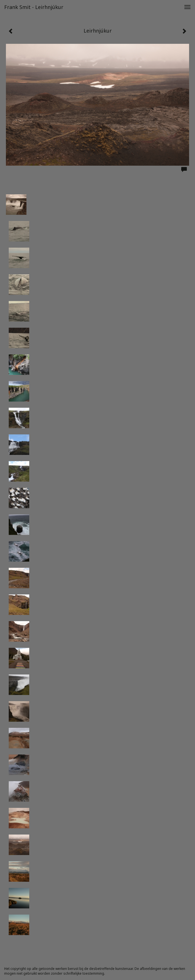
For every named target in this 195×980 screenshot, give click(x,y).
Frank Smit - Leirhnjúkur (34, 7)
